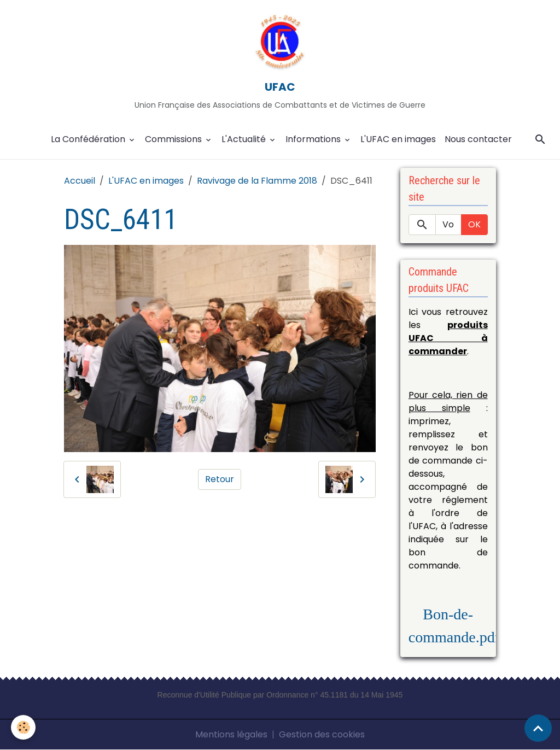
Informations (314, 139)
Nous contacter (478, 139)
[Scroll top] (538, 728)
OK (474, 224)
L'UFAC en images (398, 139)
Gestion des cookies (322, 734)
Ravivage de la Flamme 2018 (257, 181)
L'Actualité (245, 139)
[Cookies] (23, 727)
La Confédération (89, 139)
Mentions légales (231, 734)
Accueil (80, 181)
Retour (220, 479)
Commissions (174, 139)
